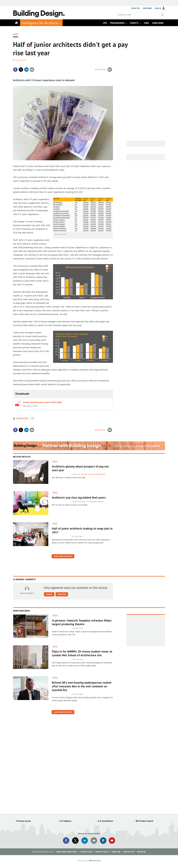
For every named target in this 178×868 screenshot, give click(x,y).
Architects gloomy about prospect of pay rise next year (80, 468)
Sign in (49, 594)
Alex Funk (79, 628)
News (16, 37)
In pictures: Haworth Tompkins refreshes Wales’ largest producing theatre (82, 622)
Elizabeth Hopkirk (98, 474)
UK (32, 418)
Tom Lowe (79, 659)
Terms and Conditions (66, 852)
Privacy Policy (102, 852)
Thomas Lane (21, 60)
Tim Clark (79, 536)
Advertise (141, 852)
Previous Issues (24, 821)
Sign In (158, 8)
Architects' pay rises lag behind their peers (79, 497)
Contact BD (128, 852)
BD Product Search (144, 821)
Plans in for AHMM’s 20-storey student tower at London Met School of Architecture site (82, 653)
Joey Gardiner (80, 502)
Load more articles (63, 556)
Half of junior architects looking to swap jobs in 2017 (82, 530)
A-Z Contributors (105, 821)
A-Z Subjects (65, 821)
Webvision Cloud (95, 861)
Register (136, 8)
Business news (22, 418)
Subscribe (147, 8)
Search (162, 15)
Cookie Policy (86, 852)
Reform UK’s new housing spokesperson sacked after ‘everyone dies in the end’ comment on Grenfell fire (82, 686)
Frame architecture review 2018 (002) (43, 402)
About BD (116, 852)
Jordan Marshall (81, 474)
